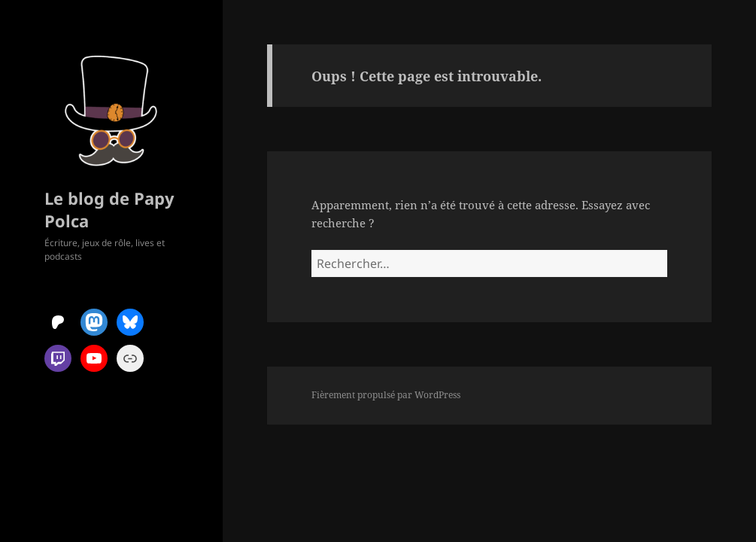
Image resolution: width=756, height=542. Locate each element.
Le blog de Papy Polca (109, 209)
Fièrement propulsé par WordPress (386, 395)
